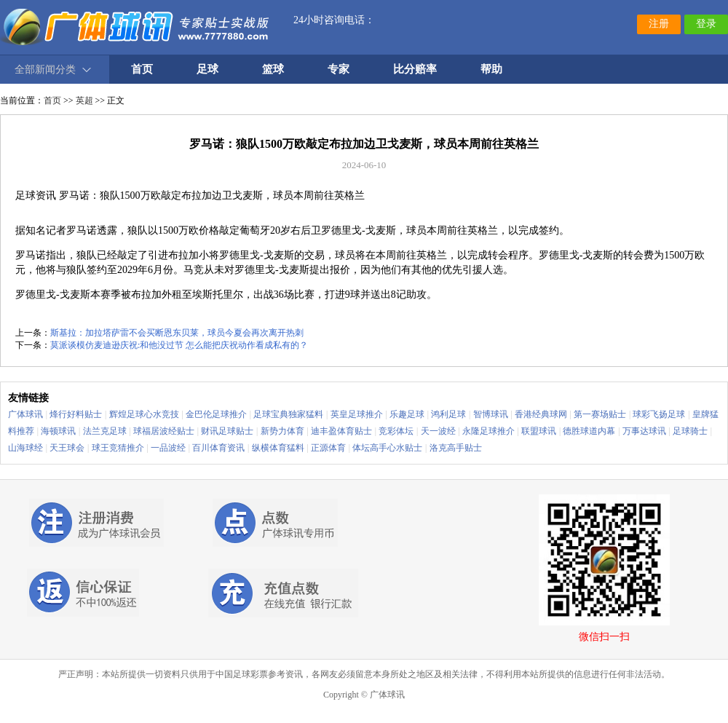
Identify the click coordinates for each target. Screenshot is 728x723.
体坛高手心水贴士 (387, 448)
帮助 (491, 69)
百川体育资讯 (218, 448)
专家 (339, 69)
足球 (207, 69)
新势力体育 (282, 431)
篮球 (273, 69)
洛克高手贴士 (456, 448)
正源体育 (328, 448)
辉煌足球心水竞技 (144, 414)
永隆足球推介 (488, 431)
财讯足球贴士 (227, 431)
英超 (84, 100)
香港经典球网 (541, 414)
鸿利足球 (448, 414)
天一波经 (438, 431)
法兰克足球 (105, 431)
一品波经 (168, 448)
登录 (706, 24)
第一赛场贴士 (600, 414)
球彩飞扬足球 (659, 414)
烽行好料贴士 (76, 414)
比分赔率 (415, 69)
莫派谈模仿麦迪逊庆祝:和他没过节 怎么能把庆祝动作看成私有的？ (179, 345)
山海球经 (25, 448)
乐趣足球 (407, 414)
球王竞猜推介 (118, 448)
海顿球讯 (58, 431)
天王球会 (67, 448)
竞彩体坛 (396, 431)
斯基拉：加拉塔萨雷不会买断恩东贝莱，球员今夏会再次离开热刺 (177, 333)
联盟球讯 (539, 431)
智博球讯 (491, 414)
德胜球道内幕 (589, 431)
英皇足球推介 (357, 414)
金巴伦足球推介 (216, 414)
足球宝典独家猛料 (288, 414)
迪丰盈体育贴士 (341, 431)
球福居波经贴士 (164, 431)
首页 (52, 100)
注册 (659, 24)
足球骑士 (690, 431)
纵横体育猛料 (278, 448)
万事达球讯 (644, 431)
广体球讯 (25, 414)
